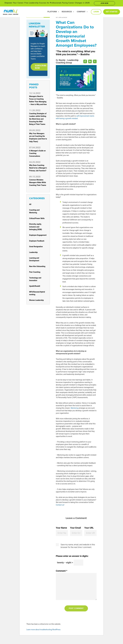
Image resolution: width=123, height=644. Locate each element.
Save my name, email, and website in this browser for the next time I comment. (78, 551)
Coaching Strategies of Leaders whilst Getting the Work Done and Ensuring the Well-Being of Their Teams (38, 120)
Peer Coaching (35, 273)
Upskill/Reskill (35, 287)
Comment (62, 576)
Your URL (89, 533)
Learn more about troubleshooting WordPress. (44, 634)
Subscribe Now (41, 67)
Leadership (33, 253)
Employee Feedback (37, 241)
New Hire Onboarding (37, 267)
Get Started (112, 12)
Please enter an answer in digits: (72, 561)
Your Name (61, 533)
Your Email (75, 533)
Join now (104, 3)
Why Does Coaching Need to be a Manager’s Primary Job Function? (38, 169)
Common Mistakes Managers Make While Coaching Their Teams (38, 183)
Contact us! (60, 510)
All (30, 205)
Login (96, 12)
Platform (53, 12)
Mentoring (75, 413)
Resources (68, 12)
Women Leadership (36, 301)
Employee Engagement (38, 236)
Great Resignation (36, 247)
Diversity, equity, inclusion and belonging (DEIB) (36, 227)
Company (82, 12)
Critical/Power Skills (37, 219)
